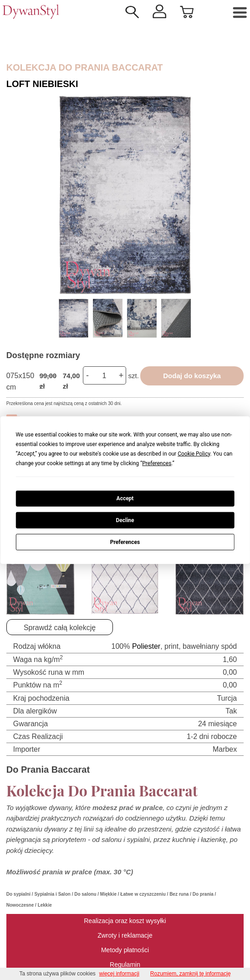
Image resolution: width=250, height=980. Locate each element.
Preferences (125, 542)
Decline (125, 520)
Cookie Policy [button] (194, 453)
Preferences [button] (157, 463)
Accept (125, 498)
